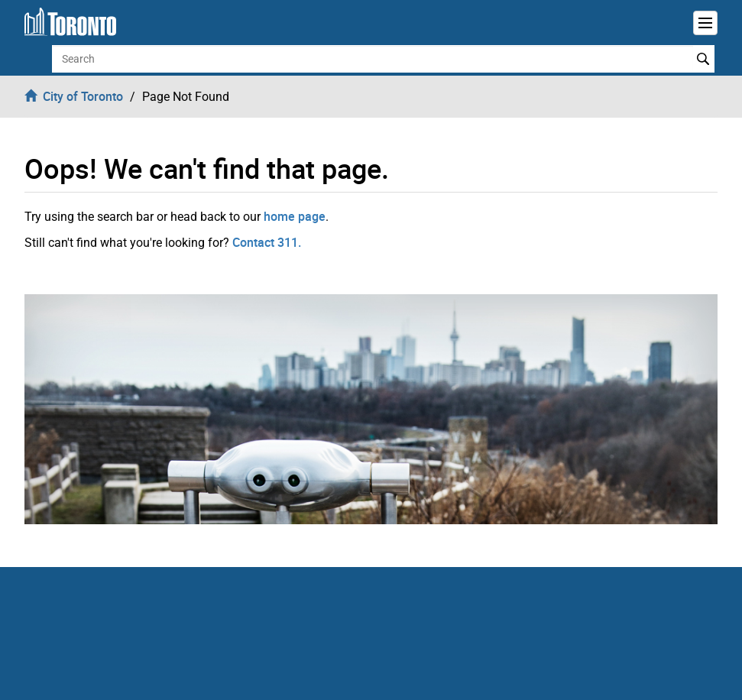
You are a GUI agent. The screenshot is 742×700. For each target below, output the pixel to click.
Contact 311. (267, 242)
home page (295, 216)
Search (703, 59)
